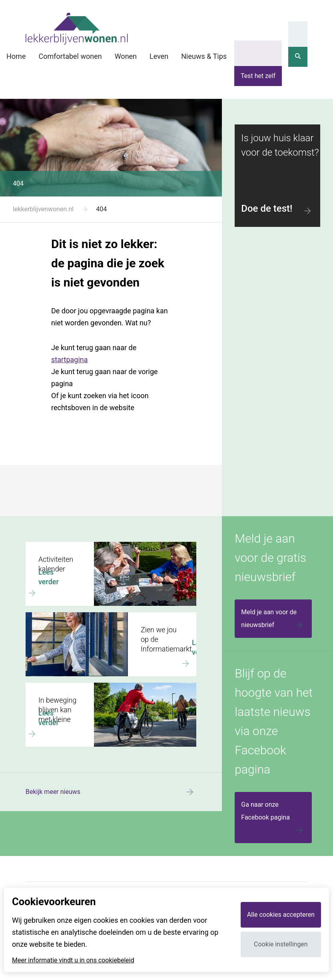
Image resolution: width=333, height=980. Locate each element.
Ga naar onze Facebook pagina (273, 819)
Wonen (126, 56)
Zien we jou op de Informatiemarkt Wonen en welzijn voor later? (107, 619)
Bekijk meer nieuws (111, 792)
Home (16, 56)
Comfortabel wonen (70, 56)
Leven (159, 56)
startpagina (70, 360)
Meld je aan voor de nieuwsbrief (273, 620)
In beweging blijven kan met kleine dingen (84, 686)
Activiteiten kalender (55, 545)
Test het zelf (258, 76)
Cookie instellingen (281, 944)
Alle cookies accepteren (281, 915)
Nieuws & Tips (204, 56)
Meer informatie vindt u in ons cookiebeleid (73, 960)
